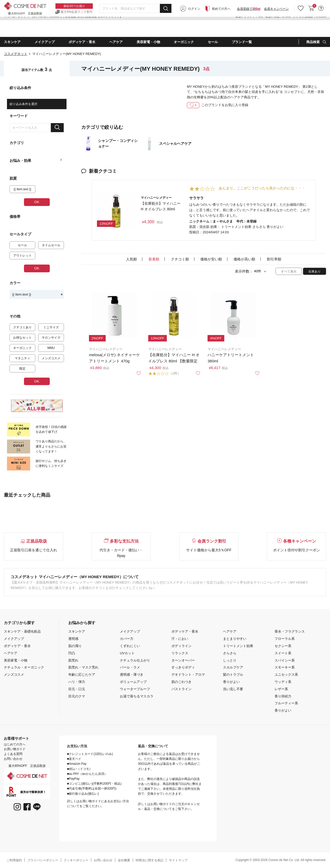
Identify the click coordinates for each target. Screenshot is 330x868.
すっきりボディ (183, 667)
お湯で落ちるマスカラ (137, 696)
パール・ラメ (130, 667)
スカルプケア (233, 667)
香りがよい (231, 682)
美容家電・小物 (16, 660)
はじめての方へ (15, 744)
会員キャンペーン (276, 29)
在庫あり (315, 272)
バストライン (181, 689)
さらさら (230, 653)
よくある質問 (13, 754)
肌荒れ (73, 660)
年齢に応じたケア (82, 675)
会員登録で (249, 29)
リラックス (180, 653)
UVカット (127, 653)
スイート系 (283, 653)
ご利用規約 (14, 860)
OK (37, 202)
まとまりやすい (235, 639)
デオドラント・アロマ (188, 675)
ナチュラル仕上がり (135, 660)
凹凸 (72, 653)
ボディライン (181, 646)
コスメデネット (16, 54)
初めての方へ (221, 29)
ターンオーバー (183, 660)
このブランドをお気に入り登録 (218, 105)
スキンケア (77, 631)
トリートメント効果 (238, 646)
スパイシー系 (285, 660)
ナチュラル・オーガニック (24, 667)
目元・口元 (77, 689)
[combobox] (135, 29)
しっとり (230, 660)
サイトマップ (178, 860)
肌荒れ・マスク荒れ (83, 667)
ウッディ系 (283, 682)
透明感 (73, 639)
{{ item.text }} (37, 294)
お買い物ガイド (15, 749)
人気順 (131, 259)
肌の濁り (75, 646)
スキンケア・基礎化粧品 (22, 631)
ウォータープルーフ (135, 689)
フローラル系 (285, 639)
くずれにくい (130, 646)
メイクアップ (14, 639)
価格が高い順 (244, 259)
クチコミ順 (180, 259)
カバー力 (127, 639)
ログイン (194, 29)
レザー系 (281, 689)
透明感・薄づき (132, 675)
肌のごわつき (181, 682)
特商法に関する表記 (150, 860)
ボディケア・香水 (17, 646)
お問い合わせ (13, 759)
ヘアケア (11, 653)
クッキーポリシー (76, 860)
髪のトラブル (233, 675)
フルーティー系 (286, 703)
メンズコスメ (14, 675)
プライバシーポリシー (43, 860)
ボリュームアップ (133, 682)
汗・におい (180, 639)
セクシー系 (283, 646)
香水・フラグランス (290, 631)
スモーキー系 (285, 667)
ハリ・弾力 (77, 682)
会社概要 (124, 860)
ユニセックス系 (286, 675)
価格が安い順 (211, 259)
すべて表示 (289, 272)
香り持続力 (283, 696)
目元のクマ (77, 696)
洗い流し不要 (233, 689)
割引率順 (274, 259)
